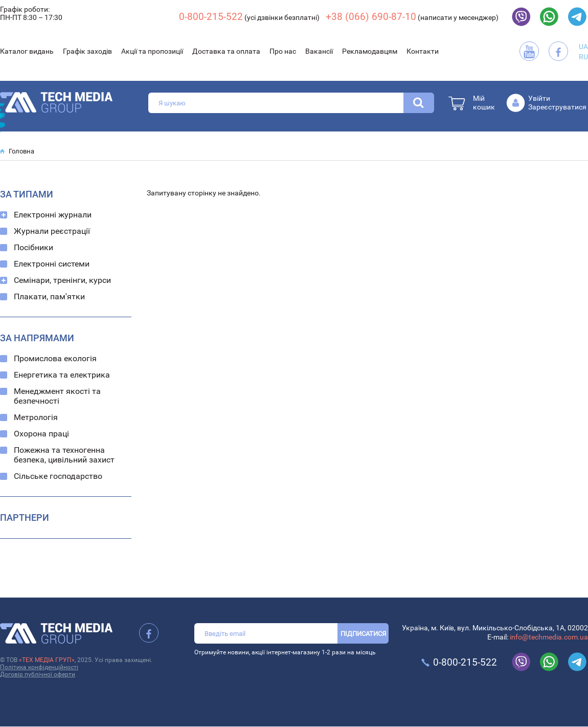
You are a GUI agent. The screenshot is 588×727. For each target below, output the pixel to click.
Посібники (33, 247)
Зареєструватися (557, 107)
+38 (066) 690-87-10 (371, 17)
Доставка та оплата (226, 51)
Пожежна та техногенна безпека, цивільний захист (64, 455)
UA (583, 47)
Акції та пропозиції (152, 51)
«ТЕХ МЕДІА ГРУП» (47, 660)
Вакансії (319, 51)
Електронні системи (52, 264)
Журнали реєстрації (52, 231)
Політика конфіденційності (39, 667)
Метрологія (36, 417)
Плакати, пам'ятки (49, 296)
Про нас (283, 51)
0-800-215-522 (211, 17)
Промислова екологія (55, 358)
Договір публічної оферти (38, 674)
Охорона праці (41, 434)
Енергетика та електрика (62, 375)
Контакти (423, 51)
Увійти (539, 98)
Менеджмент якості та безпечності (57, 396)
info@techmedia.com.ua (549, 637)
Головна (21, 151)
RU (583, 57)
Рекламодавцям (370, 51)
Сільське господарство (58, 476)
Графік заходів (87, 51)
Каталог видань (27, 51)
